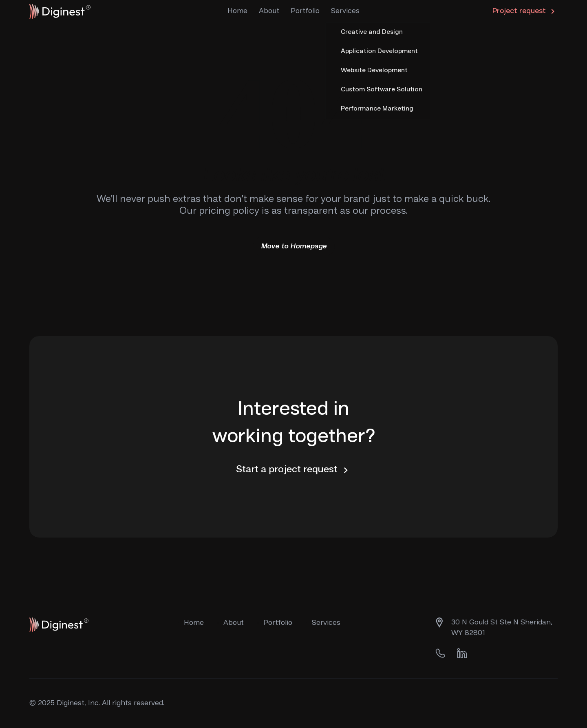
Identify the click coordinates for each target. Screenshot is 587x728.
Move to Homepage (294, 246)
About (269, 11)
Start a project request (294, 470)
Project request (525, 11)
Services (345, 11)
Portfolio (305, 11)
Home (237, 11)
